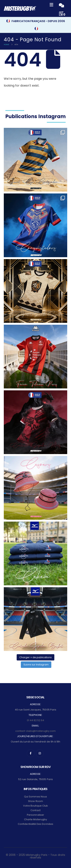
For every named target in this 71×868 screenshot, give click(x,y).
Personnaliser (35, 815)
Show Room (35, 801)
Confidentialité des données (35, 824)
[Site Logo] (20, 8)
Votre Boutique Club (35, 806)
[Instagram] (40, 753)
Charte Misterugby (35, 819)
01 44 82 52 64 (36, 720)
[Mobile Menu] (51, 5)
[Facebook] (31, 753)
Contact (35, 810)
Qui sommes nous (35, 797)
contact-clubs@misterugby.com (36, 731)
